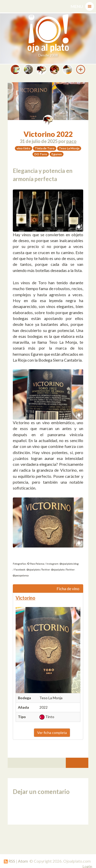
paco (71, 141)
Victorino (25, 598)
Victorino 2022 (48, 134)
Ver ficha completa (52, 733)
